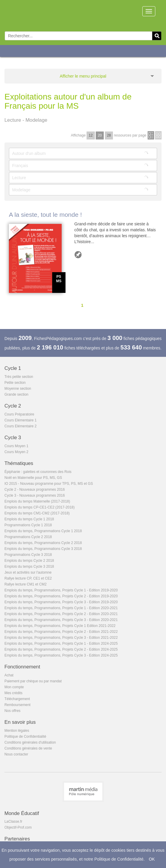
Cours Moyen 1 (16, 446)
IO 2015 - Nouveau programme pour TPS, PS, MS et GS (49, 484)
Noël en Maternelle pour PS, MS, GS (33, 478)
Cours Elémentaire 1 (20, 420)
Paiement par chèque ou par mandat (33, 681)
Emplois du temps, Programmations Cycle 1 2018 (43, 531)
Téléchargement (17, 699)
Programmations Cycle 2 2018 (28, 537)
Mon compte (14, 687)
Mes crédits (13, 693)
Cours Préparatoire (19, 414)
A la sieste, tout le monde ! (45, 215)
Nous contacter (16, 754)
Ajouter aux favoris (78, 255)
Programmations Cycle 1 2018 (28, 525)
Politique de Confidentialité (25, 737)
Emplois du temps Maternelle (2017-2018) (37, 501)
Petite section (15, 383)
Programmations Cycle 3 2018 (28, 555)
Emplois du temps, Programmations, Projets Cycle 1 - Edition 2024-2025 (61, 644)
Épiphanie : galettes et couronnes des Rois (38, 472)
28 (109, 135)
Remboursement (17, 705)
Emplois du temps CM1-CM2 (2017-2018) (37, 513)
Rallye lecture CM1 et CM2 (25, 584)
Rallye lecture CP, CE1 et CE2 (28, 578)
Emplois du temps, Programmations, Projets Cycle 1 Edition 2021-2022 (60, 626)
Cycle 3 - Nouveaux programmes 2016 (35, 495)
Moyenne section (18, 389)
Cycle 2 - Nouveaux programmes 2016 (35, 490)
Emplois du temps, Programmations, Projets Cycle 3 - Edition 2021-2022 (61, 638)
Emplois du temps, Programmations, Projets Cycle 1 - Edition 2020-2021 (61, 608)
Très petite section (19, 377)
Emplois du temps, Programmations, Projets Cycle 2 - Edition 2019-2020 (61, 596)
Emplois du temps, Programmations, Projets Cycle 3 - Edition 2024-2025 (61, 655)
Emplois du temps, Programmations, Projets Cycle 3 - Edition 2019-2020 (61, 602)
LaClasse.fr (13, 822)
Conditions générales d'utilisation (30, 742)
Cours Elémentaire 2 (20, 426)
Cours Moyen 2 (16, 452)
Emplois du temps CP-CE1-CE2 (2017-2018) (40, 507)
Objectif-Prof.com (18, 827)
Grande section (16, 394)
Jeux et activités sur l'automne (28, 572)
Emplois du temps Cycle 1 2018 (29, 519)
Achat (9, 675)
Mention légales (17, 731)
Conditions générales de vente (28, 748)
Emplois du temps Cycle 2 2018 (29, 561)
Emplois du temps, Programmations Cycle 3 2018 (43, 549)
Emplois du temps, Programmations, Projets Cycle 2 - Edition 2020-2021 (61, 614)
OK (152, 859)
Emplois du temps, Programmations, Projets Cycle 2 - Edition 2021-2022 (61, 632)
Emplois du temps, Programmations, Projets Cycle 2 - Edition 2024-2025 (61, 649)
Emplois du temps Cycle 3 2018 (29, 567)
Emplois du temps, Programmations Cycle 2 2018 (43, 543)
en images (158, 135)
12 (91, 135)
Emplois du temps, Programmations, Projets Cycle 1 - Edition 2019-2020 (61, 590)
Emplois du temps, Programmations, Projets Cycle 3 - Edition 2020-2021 (61, 620)
